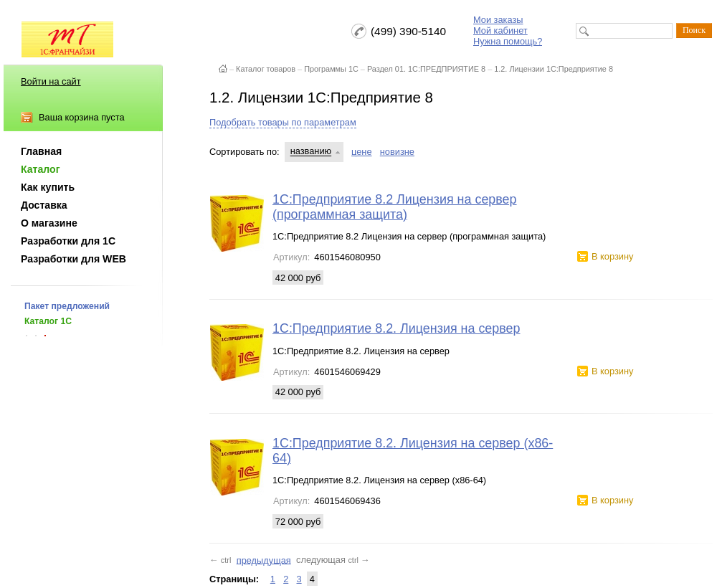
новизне (397, 152)
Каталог (41, 169)
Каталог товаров (266, 69)
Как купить (48, 187)
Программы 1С (331, 69)
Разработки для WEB (73, 259)
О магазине (49, 223)
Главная (41, 151)
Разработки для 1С (68, 241)
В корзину (612, 256)
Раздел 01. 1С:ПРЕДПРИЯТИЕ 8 (426, 69)
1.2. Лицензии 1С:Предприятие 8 (554, 69)
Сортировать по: (244, 152)
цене (362, 152)
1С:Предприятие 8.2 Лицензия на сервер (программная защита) (395, 207)
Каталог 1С (48, 321)
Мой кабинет (500, 30)
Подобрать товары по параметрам (283, 122)
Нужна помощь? (508, 41)
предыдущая (264, 560)
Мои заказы (498, 20)
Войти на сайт (51, 81)
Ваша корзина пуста (82, 117)
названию (311, 152)
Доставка (44, 205)
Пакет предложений (67, 306)
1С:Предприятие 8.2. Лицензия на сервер (397, 328)
